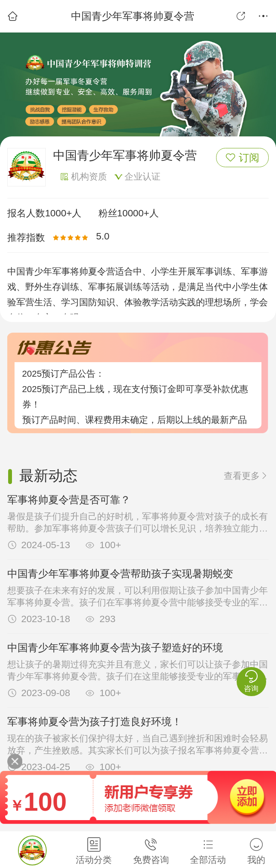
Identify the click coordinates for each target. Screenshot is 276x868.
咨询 (251, 681)
